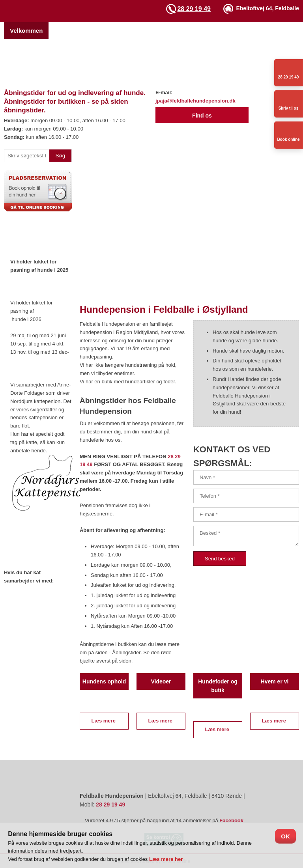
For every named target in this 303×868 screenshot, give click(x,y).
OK (285, 836)
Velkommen (26, 31)
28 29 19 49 (194, 9)
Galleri (250, 31)
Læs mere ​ (104, 721)
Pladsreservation (124, 31)
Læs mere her (166, 859)
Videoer (281, 31)
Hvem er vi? (71, 31)
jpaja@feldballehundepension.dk (195, 101)
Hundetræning (209, 31)
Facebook (231, 820)
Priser (168, 31)
